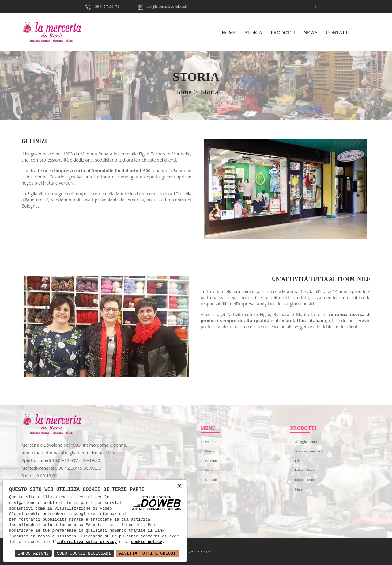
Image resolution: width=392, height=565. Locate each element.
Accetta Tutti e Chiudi (147, 553)
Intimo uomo (304, 480)
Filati (299, 461)
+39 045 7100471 (102, 6)
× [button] (179, 486)
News (310, 33)
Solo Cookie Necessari (84, 553)
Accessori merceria (309, 451)
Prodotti (283, 33)
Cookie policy (205, 551)
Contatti (338, 33)
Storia (254, 33)
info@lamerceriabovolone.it (163, 6)
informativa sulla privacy (87, 542)
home (183, 92)
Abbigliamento (306, 442)
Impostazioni (33, 553)
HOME (229, 33)
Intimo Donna (305, 470)
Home (210, 442)
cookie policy (147, 542)
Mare (299, 489)
